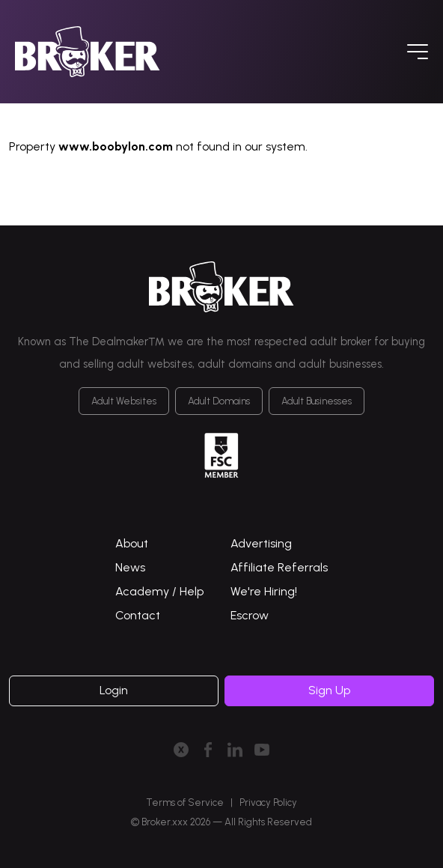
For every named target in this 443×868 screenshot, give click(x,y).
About (132, 543)
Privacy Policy (268, 802)
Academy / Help (159, 591)
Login (114, 690)
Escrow (250, 615)
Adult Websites (124, 401)
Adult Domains (219, 401)
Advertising (261, 543)
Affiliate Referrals (279, 567)
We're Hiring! (264, 591)
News (130, 567)
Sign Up (329, 690)
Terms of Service (185, 802)
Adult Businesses (317, 401)
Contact (138, 615)
